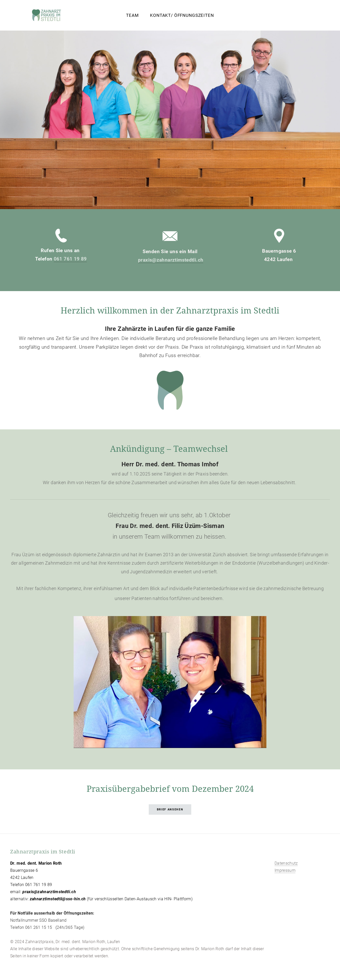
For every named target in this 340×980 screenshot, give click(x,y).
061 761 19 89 (70, 259)
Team (132, 15)
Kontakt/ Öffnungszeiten (182, 15)
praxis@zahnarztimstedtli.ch (171, 260)
